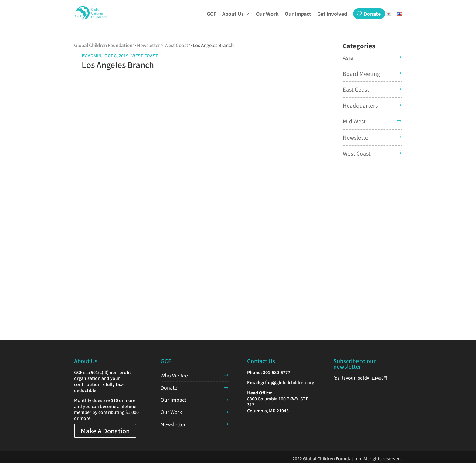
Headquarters (360, 105)
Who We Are (174, 375)
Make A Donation (105, 431)
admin (95, 56)
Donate (372, 14)
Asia (348, 57)
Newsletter (357, 137)
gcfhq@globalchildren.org (287, 382)
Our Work (267, 14)
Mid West (354, 121)
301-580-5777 (277, 372)
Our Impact (298, 14)
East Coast (356, 89)
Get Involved (332, 14)
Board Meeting (361, 73)
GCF (211, 14)
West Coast (357, 153)
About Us (233, 14)
